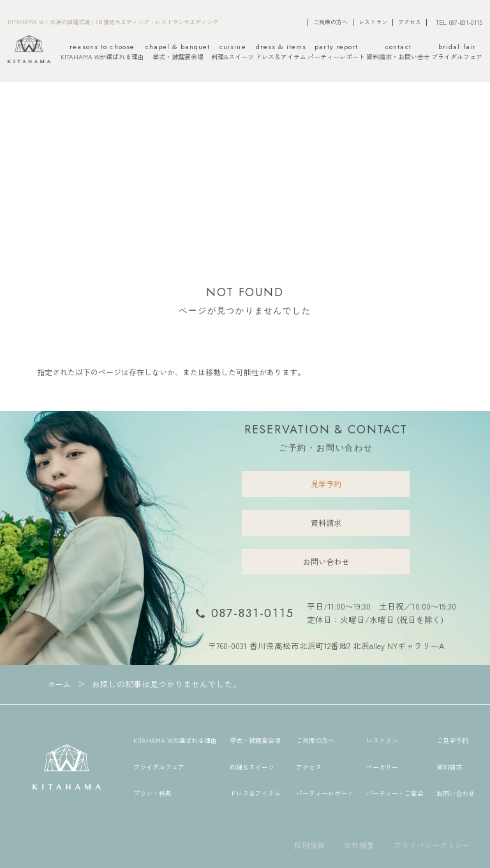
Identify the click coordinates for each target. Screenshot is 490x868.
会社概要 (359, 845)
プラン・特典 (152, 793)
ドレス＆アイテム (281, 52)
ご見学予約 (452, 740)
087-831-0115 (253, 614)
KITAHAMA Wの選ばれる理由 (175, 740)
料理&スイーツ (233, 52)
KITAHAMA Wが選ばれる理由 (102, 52)
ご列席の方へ (330, 23)
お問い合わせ (326, 561)
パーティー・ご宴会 (395, 793)
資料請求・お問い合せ (398, 52)
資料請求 (326, 522)
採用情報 (309, 845)
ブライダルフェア (457, 52)
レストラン (373, 23)
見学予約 (326, 483)
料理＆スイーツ (252, 767)
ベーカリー (382, 767)
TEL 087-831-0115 (459, 22)
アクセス (410, 23)
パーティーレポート (336, 52)
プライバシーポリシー (432, 845)
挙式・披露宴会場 (178, 52)
